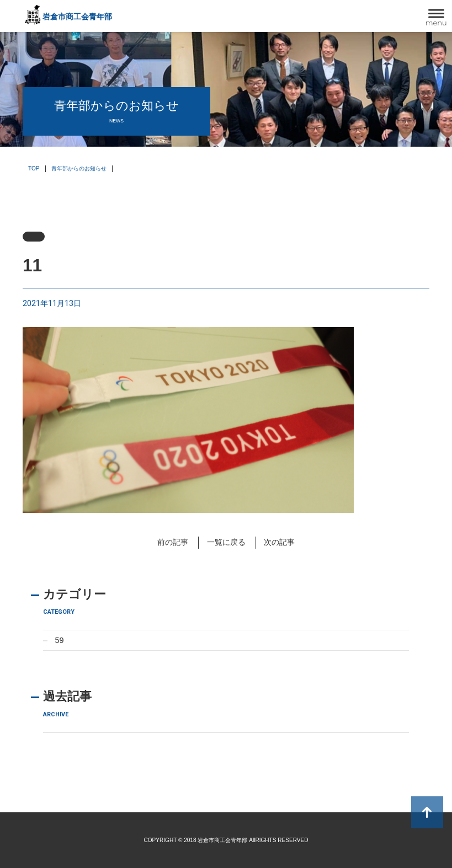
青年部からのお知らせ (79, 168)
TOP (34, 168)
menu (436, 23)
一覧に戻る (226, 542)
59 (59, 640)
